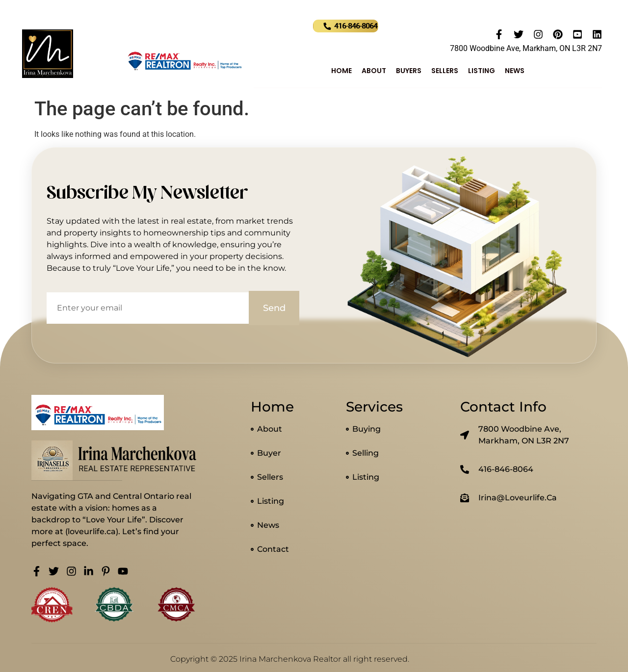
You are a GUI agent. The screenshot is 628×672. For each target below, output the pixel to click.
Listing (482, 71)
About (374, 71)
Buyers (409, 71)
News (515, 71)
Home (341, 71)
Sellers (445, 71)
